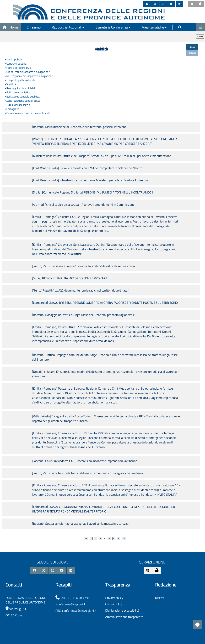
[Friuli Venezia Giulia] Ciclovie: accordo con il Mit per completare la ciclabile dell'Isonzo (87, 168)
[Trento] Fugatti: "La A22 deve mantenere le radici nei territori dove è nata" (80, 290)
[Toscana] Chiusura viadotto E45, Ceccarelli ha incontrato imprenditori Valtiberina (85, 461)
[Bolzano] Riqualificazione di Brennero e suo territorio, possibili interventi (79, 127)
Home (11, 27)
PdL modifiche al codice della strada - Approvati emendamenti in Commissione (83, 205)
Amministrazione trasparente (124, 617)
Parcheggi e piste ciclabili (21, 88)
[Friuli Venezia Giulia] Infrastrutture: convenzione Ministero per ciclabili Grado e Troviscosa (90, 180)
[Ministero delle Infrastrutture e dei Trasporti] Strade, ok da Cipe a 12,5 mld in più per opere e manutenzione (102, 156)
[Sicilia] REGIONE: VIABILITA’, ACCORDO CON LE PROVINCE (70, 278)
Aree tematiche (154, 27)
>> (124, 538)
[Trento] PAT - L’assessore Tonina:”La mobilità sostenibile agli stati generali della (83, 266)
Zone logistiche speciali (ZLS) (23, 101)
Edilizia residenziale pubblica (23, 96)
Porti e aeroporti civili (19, 68)
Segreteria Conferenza (113, 27)
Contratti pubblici (17, 64)
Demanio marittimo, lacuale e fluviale (28, 113)
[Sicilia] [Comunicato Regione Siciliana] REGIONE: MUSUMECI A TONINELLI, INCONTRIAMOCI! (92, 192)
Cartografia (13, 109)
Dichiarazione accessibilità (122, 610)
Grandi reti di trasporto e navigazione (28, 72)
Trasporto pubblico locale (21, 80)
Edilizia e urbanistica (18, 92)
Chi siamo (34, 27)
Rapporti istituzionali (68, 27)
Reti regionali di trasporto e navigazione (30, 76)
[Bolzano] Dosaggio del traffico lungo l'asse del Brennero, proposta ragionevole (83, 315)
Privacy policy (114, 598)
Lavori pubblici (15, 59)
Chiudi (200, 36)
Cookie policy (114, 604)
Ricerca (160, 598)
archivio (192, 53)
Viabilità (11, 84)
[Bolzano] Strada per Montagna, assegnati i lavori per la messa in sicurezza (80, 524)
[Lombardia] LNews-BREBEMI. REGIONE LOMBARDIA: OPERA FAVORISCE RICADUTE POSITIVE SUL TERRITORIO (105, 303)
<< (86, 538)
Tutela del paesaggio (18, 105)
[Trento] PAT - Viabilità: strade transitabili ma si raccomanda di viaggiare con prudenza (87, 473)
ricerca (192, 47)
